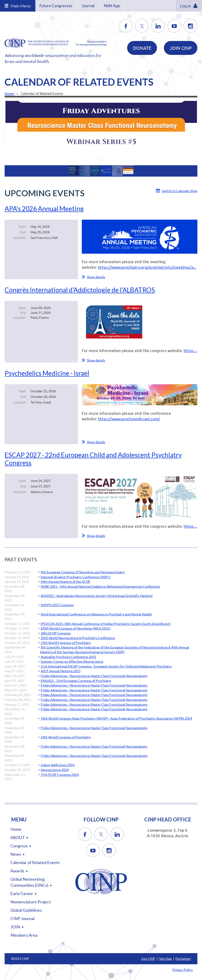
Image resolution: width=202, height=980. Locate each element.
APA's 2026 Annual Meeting (44, 209)
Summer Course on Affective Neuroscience (72, 661)
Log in (185, 6)
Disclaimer (183, 958)
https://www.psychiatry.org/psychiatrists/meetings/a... (147, 267)
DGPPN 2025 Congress (57, 605)
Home (9, 93)
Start (22, 226)
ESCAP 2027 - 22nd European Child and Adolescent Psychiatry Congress (93, 459)
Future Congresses (56, 6)
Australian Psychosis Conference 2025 (68, 657)
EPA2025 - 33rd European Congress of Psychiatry (76, 680)
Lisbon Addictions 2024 (58, 765)
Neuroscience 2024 (55, 770)
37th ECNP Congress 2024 (60, 774)
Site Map (165, 958)
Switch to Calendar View (180, 191)
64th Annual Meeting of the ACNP (66, 581)
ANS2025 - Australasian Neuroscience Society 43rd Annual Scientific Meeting (97, 596)
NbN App (112, 6)
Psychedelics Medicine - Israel (47, 373)
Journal (88, 6)
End (23, 232)
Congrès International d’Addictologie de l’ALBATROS (80, 290)
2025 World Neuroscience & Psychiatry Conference (78, 638)
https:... (190, 350)
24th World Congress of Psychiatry (66, 737)
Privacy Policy (183, 970)
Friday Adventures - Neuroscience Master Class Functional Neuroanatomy (94, 676)
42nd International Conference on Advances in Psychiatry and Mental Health (96, 614)
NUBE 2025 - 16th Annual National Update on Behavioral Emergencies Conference (100, 586)
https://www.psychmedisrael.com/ (129, 419)
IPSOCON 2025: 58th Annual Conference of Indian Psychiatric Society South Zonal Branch (106, 624)
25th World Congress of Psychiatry (66, 643)
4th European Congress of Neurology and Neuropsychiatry (83, 572)
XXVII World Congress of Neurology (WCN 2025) (76, 628)
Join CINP (181, 48)
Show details (96, 277)
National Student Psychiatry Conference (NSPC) (76, 577)
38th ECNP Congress (56, 633)
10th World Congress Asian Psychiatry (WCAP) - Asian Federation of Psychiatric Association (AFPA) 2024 (116, 718)
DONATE (142, 48)
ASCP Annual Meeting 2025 (61, 671)
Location (20, 237)
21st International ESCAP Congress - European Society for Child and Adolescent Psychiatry (106, 666)
